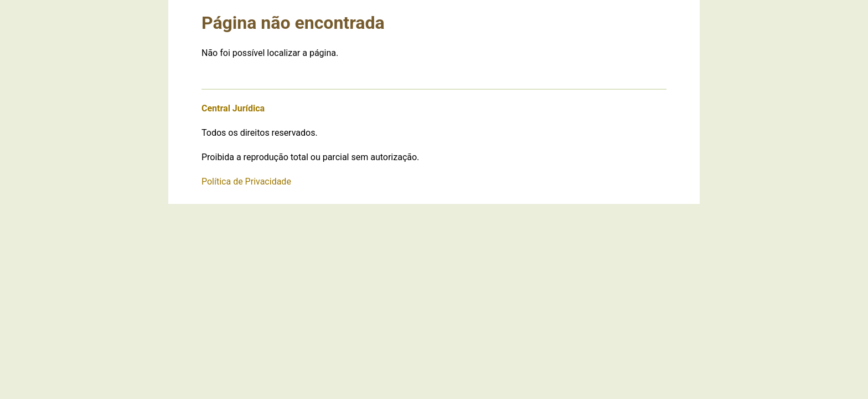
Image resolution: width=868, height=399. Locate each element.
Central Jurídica (233, 108)
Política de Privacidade (246, 181)
